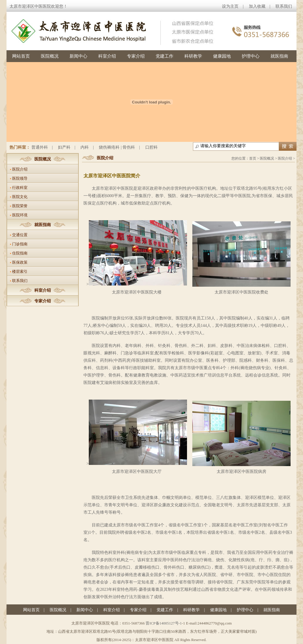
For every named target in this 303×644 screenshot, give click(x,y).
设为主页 (230, 6)
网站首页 (21, 56)
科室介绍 (107, 56)
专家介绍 (136, 56)
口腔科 (151, 147)
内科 (85, 147)
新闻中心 (78, 56)
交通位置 (20, 235)
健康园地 (222, 56)
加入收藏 (257, 6)
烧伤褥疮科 (109, 147)
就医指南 (279, 56)
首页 (253, 158)
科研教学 (193, 56)
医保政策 (20, 262)
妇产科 (64, 147)
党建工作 (165, 56)
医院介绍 (20, 169)
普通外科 (40, 147)
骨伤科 (129, 147)
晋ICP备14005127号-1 (164, 623)
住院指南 (20, 253)
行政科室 (20, 188)
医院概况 (50, 56)
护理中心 (251, 56)
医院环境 (20, 215)
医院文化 (20, 197)
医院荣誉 (20, 206)
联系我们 (284, 6)
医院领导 (20, 178)
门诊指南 (20, 244)
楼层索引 (20, 271)
